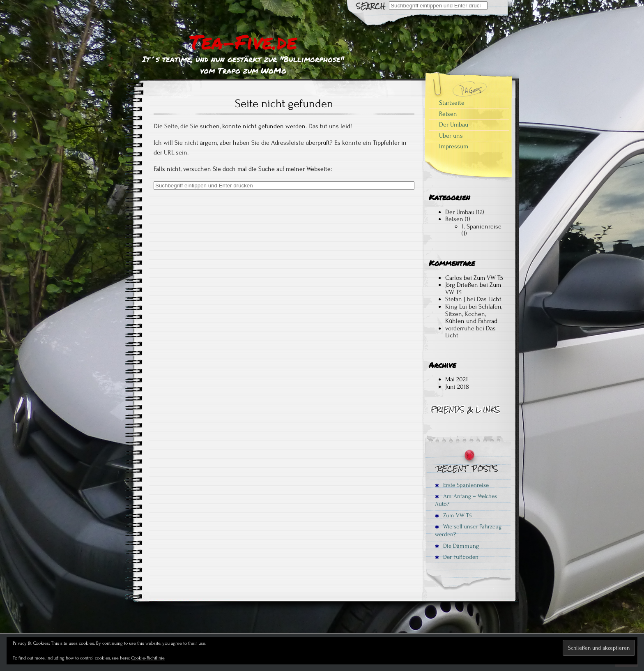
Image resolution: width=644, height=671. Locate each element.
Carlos (454, 278)
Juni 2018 (457, 387)
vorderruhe (460, 328)
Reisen (448, 114)
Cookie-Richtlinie (148, 658)
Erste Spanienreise (462, 485)
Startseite (452, 103)
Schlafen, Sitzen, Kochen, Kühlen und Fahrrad (474, 314)
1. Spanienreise (482, 226)
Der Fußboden (457, 557)
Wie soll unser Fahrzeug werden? (468, 530)
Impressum (454, 146)
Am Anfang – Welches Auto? (466, 500)
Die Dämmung (457, 546)
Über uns (451, 136)
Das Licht (489, 299)
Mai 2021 (457, 379)
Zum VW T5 (488, 278)
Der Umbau (454, 125)
